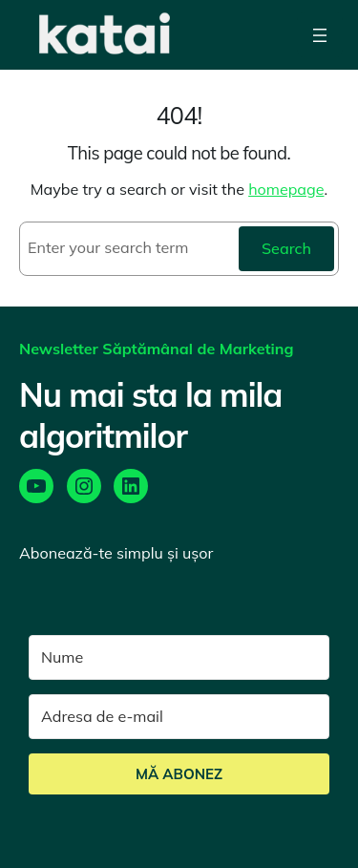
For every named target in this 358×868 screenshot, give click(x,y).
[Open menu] (320, 35)
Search (286, 248)
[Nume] (179, 657)
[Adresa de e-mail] (179, 717)
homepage (286, 189)
